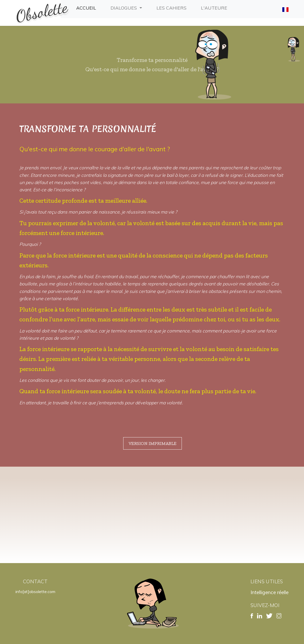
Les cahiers (173, 7)
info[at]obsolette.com (35, 592)
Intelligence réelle (270, 592)
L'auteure (215, 7)
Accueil (87, 7)
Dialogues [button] (124, 8)
